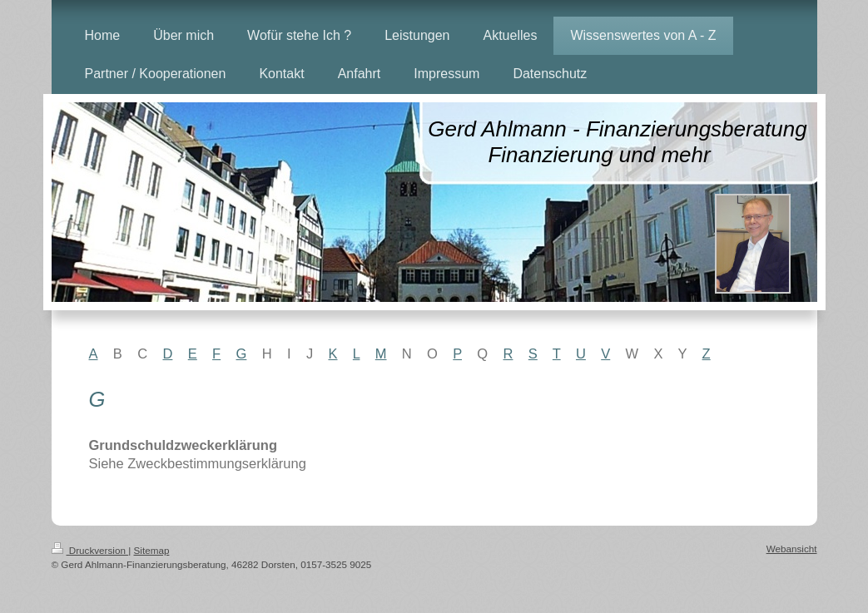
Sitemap (152, 550)
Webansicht (792, 549)
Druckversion (90, 550)
